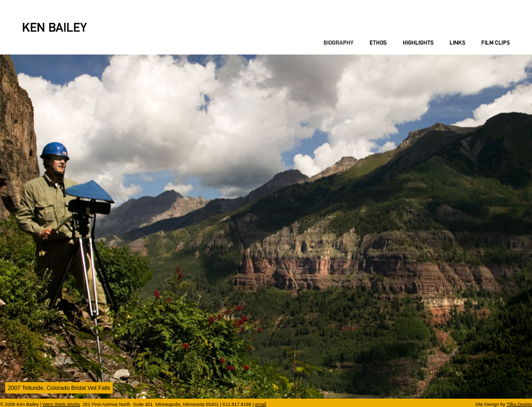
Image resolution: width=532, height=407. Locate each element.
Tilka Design (519, 404)
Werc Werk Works (61, 404)
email (261, 404)
